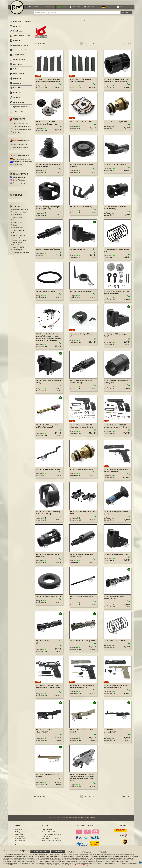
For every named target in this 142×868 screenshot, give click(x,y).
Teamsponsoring (18, 231)
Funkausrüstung (17, 103)
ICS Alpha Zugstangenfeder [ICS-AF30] (83, 293)
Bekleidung (15, 80)
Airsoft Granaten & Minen (20, 37)
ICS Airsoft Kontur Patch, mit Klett (81, 123)
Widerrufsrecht (18, 224)
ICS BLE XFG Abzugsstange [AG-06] (48, 471)
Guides (15, 226)
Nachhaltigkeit (17, 251)
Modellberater (16, 32)
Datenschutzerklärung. (82, 865)
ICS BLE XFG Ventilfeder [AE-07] (115, 642)
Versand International (20, 213)
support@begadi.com (54, 842)
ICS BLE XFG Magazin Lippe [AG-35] (116, 555)
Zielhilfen (15, 70)
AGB (16, 844)
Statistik (104, 852)
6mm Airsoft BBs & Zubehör (21, 23)
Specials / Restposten (19, 108)
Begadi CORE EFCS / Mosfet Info (20, 238)
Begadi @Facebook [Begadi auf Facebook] (19, 178)
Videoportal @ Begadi (20, 184)
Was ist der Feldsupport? (21, 146)
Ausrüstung (15, 84)
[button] (106, 8)
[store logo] (17, 9)
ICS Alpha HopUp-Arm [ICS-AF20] (81, 208)
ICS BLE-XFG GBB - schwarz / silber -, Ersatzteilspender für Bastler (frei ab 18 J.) (48, 689)
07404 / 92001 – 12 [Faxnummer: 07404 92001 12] (52, 840)
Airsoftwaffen (16, 28)
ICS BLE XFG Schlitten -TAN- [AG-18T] (82, 642)
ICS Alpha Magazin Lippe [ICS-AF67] (82, 250)
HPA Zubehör (16, 65)
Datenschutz (19, 835)
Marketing (88, 852)
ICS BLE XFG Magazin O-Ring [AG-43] (48, 598)
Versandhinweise (20, 842)
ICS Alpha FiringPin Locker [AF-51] (115, 166)
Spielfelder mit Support (20, 148)
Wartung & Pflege (17, 61)
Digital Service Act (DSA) (21, 253)
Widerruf (18, 196)
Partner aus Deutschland (21, 160)
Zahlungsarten (18, 216)
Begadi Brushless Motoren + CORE (19, 247)
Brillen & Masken (17, 89)
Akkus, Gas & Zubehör (19, 47)
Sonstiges (15, 99)
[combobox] (77, 14)
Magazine (15, 42)
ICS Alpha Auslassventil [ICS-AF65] (116, 123)
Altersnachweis (18, 221)
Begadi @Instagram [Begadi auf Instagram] (19, 181)
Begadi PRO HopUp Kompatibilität (19, 242)
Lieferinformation (20, 837)
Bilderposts (16, 133)
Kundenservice (18, 229)
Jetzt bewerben (18, 166)
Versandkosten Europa (20, 211)
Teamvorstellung (21, 125)
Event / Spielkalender (22, 127)
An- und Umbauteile (18, 51)
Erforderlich (72, 852)
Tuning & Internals (18, 56)
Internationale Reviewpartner (23, 163)
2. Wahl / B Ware (17, 113)
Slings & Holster (17, 75)
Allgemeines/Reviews (22, 130)
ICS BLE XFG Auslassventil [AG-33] (82, 471)
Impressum (18, 831)
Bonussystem (17, 218)
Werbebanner (17, 234)
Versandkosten (73, 819)
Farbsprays (15, 94)
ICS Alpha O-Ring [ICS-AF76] (45, 293)
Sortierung (38, 45)
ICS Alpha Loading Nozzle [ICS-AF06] (48, 250)
